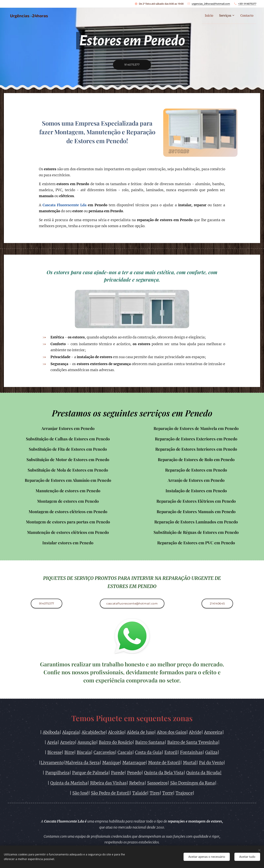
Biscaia (84, 753)
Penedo (134, 773)
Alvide (195, 732)
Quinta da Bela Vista (164, 773)
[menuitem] (205, 16)
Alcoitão (116, 732)
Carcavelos (104, 753)
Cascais (125, 753)
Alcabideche (94, 732)
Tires (155, 793)
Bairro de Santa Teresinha (193, 742)
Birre (69, 753)
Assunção (87, 742)
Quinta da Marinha (69, 783)
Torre (168, 793)
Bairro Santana (150, 742)
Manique (111, 763)
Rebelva (137, 783)
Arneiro (67, 742)
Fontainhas (191, 753)
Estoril (171, 753)
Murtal (190, 763)
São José (80, 793)
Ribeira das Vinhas (108, 783)
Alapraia (71, 732)
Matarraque (134, 763)
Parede (118, 773)
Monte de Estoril (164, 763)
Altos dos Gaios (172, 732)
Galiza (211, 753)
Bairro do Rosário (116, 742)
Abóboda (51, 732)
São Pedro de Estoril (110, 793)
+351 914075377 (247, 4)
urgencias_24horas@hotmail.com (211, 4)
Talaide (140, 793)
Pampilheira (57, 773)
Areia (52, 742)
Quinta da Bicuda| (204, 773)
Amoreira (213, 732)
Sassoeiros (157, 783)
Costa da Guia (148, 753)
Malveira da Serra (82, 763)
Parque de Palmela (90, 773)
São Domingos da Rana (193, 783)
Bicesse (55, 753)
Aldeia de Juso (141, 732)
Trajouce (184, 793)
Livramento (52, 763)
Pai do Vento (211, 763)
